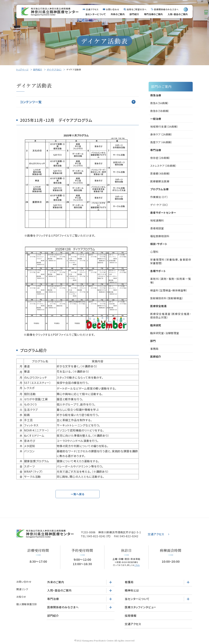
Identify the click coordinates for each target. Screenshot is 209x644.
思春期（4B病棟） (160, 173)
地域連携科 (157, 220)
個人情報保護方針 (27, 604)
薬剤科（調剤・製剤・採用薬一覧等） (171, 281)
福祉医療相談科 (160, 236)
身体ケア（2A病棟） (161, 134)
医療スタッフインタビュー (141, 607)
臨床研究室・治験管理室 (165, 333)
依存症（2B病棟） (160, 158)
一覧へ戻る (78, 494)
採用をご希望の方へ (137, 9)
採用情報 (131, 616)
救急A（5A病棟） (160, 103)
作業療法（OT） (159, 197)
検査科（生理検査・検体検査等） (169, 290)
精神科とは (132, 590)
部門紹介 (134, 14)
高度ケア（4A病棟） (161, 142)
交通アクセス (92, 9)
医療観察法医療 (160, 181)
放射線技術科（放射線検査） (167, 298)
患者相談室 (157, 228)
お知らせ (21, 597)
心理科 (154, 252)
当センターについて (96, 14)
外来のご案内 (118, 14)
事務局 (154, 349)
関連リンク (22, 589)
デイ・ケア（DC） (54, 70)
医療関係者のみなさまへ (166, 9)
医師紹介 (156, 356)
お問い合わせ (113, 9)
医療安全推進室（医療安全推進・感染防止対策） (171, 316)
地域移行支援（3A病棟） (164, 126)
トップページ (22, 70)
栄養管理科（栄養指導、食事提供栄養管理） (171, 261)
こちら (137, 565)
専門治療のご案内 (153, 14)
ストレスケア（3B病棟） (163, 166)
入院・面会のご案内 (178, 14)
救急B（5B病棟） (160, 111)
